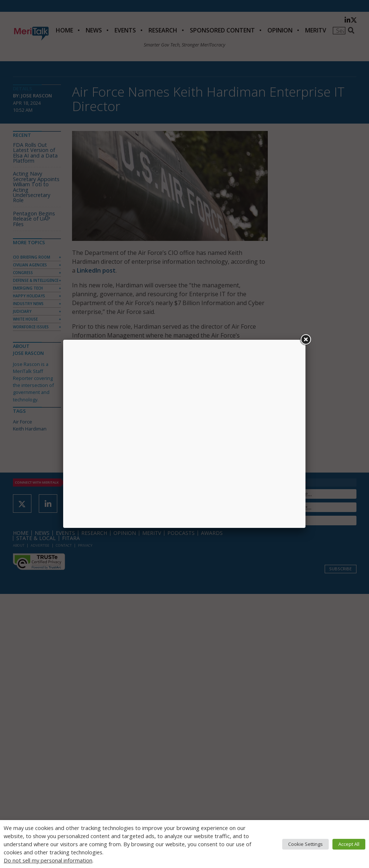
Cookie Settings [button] (305, 844)
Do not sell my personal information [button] (48, 860)
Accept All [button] (349, 844)
